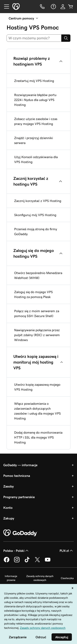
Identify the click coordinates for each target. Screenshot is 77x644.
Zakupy (9, 518)
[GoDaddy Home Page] (20, 533)
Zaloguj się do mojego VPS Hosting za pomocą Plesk (33, 294)
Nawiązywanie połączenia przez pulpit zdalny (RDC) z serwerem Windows (37, 335)
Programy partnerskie (19, 497)
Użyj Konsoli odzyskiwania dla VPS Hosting (36, 159)
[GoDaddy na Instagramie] (17, 562)
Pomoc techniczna (17, 476)
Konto (8, 508)
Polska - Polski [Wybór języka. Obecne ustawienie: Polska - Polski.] (16, 551)
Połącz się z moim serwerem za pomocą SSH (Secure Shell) (37, 313)
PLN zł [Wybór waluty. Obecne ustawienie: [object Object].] (67, 551)
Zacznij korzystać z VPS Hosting (38, 201)
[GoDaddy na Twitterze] (37, 562)
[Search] (66, 38)
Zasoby (9, 486)
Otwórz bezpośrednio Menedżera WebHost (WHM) (38, 275)
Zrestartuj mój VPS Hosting (34, 81)
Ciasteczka (67, 578)
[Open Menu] (5, 7)
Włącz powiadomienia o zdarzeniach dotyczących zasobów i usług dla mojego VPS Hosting (37, 411)
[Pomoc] (53, 7)
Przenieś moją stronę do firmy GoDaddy (36, 231)
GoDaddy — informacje (20, 465)
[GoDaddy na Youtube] (48, 562)
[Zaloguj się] (63, 7)
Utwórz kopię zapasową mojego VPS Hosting (37, 387)
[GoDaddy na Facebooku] (7, 562)
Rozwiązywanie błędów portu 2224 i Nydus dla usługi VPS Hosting (35, 100)
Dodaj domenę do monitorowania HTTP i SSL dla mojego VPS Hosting (38, 437)
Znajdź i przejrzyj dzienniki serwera (34, 140)
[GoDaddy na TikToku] (27, 562)
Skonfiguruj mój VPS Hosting (35, 215)
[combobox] (34, 38)
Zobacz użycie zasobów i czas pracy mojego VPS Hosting (36, 121)
